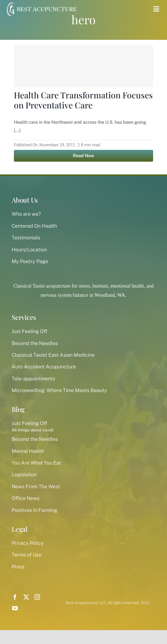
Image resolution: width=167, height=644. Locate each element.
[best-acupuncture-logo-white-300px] (41, 3)
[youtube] (15, 608)
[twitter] (26, 597)
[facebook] (15, 597)
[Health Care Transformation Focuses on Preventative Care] (83, 66)
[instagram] (37, 597)
